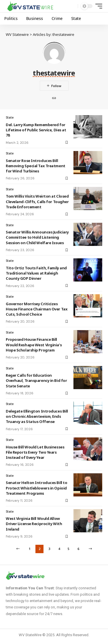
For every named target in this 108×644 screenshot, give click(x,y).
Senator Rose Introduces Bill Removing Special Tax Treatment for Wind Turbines (36, 166)
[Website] (54, 99)
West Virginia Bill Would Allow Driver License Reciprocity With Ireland (34, 524)
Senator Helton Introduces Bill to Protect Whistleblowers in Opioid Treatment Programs (36, 488)
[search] (72, 6)
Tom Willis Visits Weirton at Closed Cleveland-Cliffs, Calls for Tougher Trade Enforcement (37, 201)
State (10, 117)
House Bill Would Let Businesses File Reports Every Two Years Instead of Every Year (35, 452)
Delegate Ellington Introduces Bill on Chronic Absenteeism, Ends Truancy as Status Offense (37, 416)
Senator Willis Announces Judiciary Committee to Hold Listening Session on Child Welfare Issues (37, 237)
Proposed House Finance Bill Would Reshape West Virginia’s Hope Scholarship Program (34, 345)
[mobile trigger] (97, 6)
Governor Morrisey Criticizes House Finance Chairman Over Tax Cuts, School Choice (37, 309)
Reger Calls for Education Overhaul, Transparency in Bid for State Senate (36, 380)
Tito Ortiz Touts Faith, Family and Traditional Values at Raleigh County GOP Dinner (36, 273)
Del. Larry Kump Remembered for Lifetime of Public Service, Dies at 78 (36, 130)
